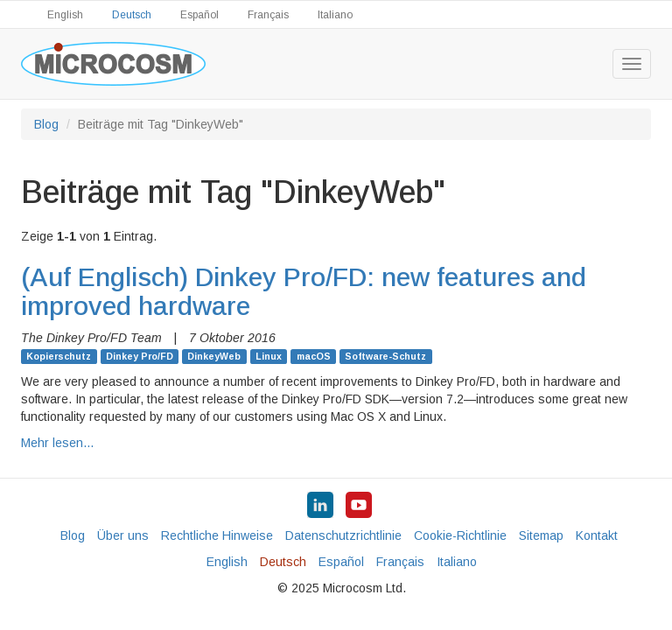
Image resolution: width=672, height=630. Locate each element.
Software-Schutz (385, 356)
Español (199, 15)
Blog (46, 124)
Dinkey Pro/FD (140, 356)
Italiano (335, 15)
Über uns (123, 535)
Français (268, 15)
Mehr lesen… (58, 443)
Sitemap (541, 535)
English (65, 15)
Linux (269, 356)
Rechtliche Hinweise (217, 535)
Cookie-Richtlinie (460, 535)
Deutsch (132, 15)
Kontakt (597, 535)
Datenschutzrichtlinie (343, 535)
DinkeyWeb (214, 356)
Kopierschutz (59, 356)
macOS (314, 356)
